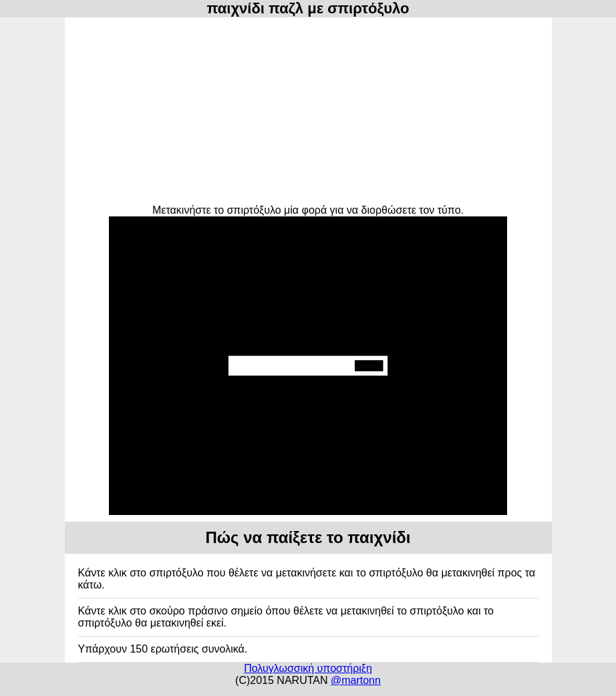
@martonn (356, 680)
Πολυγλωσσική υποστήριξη (308, 668)
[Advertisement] (308, 111)
